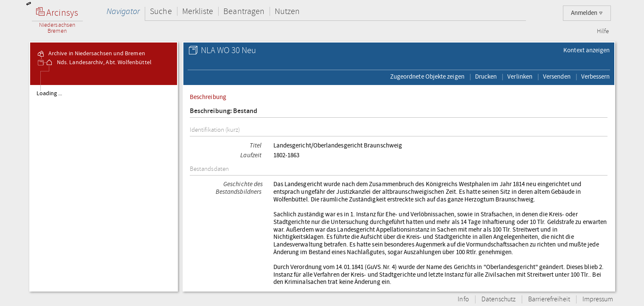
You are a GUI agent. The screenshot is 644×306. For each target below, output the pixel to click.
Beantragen (244, 11)
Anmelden (587, 13)
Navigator (123, 11)
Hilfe (603, 31)
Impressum (598, 299)
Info (463, 299)
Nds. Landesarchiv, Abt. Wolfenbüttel (98, 62)
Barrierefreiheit (549, 299)
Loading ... (49, 93)
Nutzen (287, 11)
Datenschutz (499, 299)
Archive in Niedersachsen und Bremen (91, 54)
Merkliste (198, 11)
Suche (161, 11)
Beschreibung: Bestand (224, 111)
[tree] (104, 188)
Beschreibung (208, 97)
